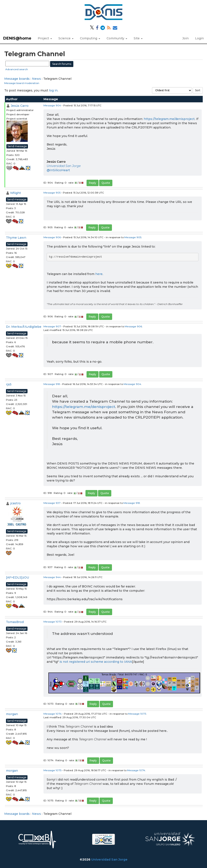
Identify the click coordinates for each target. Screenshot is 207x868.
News (36, 79)
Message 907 (52, 326)
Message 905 (52, 193)
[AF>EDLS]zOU (17, 577)
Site (138, 38)
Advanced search (17, 69)
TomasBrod (15, 622)
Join (185, 38)
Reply (93, 183)
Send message (17, 146)
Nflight (16, 193)
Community (117, 38)
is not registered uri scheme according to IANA (96, 662)
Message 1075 (52, 770)
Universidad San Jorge (64, 166)
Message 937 (52, 503)
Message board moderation (22, 83)
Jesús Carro (20, 106)
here (99, 274)
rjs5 (9, 384)
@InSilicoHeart (58, 170)
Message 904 (52, 105)
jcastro (15, 503)
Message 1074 (53, 714)
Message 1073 (53, 622)
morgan (12, 714)
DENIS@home (17, 38)
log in (53, 90)
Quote (106, 183)
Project (45, 38)
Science (66, 38)
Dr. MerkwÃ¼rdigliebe (24, 327)
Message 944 (52, 577)
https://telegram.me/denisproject (169, 119)
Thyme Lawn (16, 238)
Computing (90, 38)
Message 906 (52, 237)
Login (199, 38)
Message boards (17, 79)
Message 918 (52, 384)
